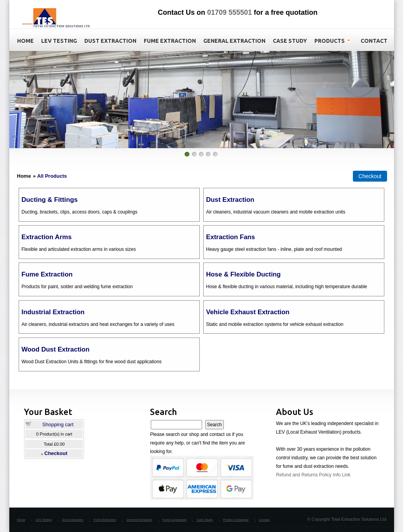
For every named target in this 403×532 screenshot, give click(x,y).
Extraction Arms (46, 237)
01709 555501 (229, 12)
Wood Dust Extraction (55, 349)
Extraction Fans (230, 237)
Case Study (205, 520)
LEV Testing (44, 520)
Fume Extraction (47, 274)
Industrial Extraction (53, 312)
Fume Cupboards (174, 520)
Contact (264, 520)
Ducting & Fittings (49, 200)
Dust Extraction (230, 200)
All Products (52, 176)
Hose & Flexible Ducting (243, 274)
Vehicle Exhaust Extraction (248, 312)
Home (21, 520)
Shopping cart (58, 424)
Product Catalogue (236, 520)
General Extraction (139, 520)
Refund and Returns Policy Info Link (313, 475)
